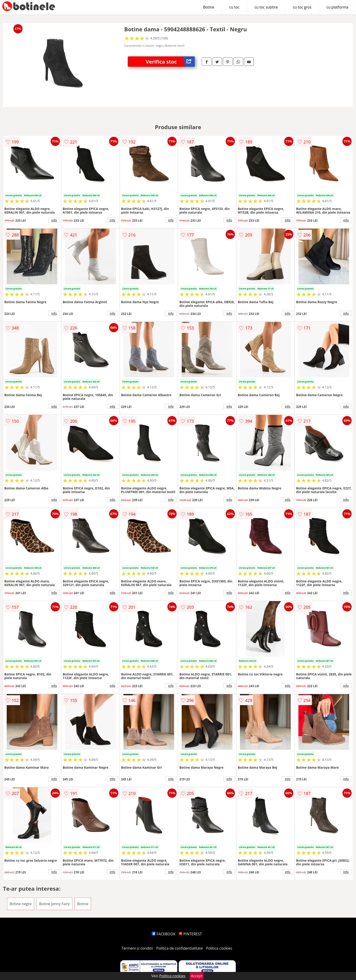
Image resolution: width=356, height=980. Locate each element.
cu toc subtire (266, 7)
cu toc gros (302, 7)
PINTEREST (190, 934)
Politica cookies (219, 948)
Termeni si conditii (137, 948)
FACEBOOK (164, 934)
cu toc (235, 7)
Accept (197, 976)
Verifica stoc (170, 62)
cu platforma (337, 7)
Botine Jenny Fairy (54, 904)
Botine (209, 7)
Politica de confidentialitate (180, 948)
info (54, 220)
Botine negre (21, 904)
